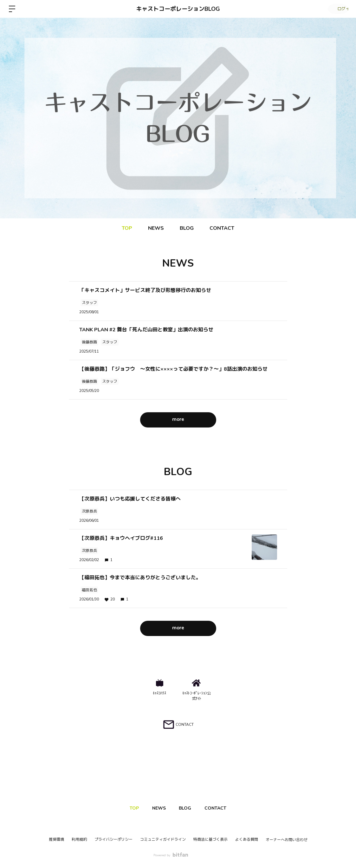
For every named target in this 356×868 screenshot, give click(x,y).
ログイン (337, 9)
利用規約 (79, 839)
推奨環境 (56, 839)
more (178, 420)
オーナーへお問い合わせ (287, 840)
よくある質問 (247, 839)
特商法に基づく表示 (210, 839)
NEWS (156, 228)
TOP (127, 228)
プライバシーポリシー (113, 839)
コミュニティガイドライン (163, 839)
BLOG (187, 228)
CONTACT (222, 228)
